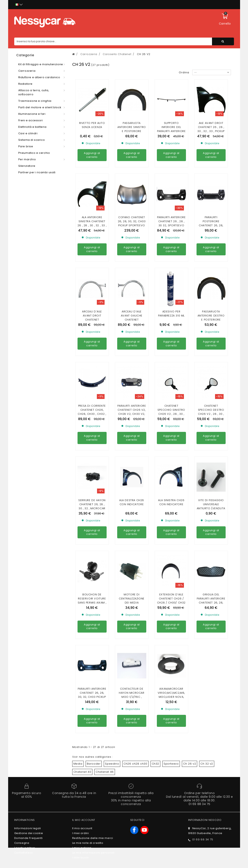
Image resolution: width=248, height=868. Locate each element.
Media (78, 616)
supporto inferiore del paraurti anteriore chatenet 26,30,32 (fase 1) (171, 131)
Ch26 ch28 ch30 (135, 616)
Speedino (112, 616)
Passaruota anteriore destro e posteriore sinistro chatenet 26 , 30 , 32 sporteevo (211, 285)
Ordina (184, 72)
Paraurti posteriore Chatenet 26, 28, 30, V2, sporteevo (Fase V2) (211, 225)
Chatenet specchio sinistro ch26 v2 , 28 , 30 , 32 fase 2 (171, 375)
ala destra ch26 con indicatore (132, 428)
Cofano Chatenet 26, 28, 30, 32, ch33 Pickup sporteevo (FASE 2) (132, 223)
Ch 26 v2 (190, 616)
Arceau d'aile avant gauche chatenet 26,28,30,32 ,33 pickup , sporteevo (132, 283)
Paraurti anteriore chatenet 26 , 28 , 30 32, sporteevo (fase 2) (171, 223)
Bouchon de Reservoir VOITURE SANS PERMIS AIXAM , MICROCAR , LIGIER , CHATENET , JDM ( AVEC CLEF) (92, 494)
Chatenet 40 (82, 624)
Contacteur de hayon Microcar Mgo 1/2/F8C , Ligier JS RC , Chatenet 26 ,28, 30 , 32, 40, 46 (132, 551)
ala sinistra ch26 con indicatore (171, 428)
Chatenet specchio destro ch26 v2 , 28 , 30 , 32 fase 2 (211, 375)
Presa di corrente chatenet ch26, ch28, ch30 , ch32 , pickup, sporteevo (92, 375)
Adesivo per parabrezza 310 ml (171, 277)
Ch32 (155, 616)
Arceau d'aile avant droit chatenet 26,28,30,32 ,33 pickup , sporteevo (92, 320)
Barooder (94, 616)
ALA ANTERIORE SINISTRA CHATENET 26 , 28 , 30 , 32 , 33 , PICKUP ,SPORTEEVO (92, 223)
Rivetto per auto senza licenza (92, 125)
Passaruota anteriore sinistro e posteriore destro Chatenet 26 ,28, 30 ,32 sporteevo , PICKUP (132, 133)
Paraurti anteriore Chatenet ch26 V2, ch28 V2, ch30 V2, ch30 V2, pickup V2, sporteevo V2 (132, 377)
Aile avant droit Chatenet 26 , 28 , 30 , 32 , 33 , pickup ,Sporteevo (211, 129)
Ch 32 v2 (207, 616)
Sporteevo (171, 616)
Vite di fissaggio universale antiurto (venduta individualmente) (211, 432)
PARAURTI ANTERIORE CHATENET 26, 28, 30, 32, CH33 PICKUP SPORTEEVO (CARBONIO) (92, 549)
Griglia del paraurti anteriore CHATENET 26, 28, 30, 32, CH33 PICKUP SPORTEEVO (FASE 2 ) (211, 494)
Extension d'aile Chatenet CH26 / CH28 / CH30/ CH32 (171, 488)
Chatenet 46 (105, 624)
